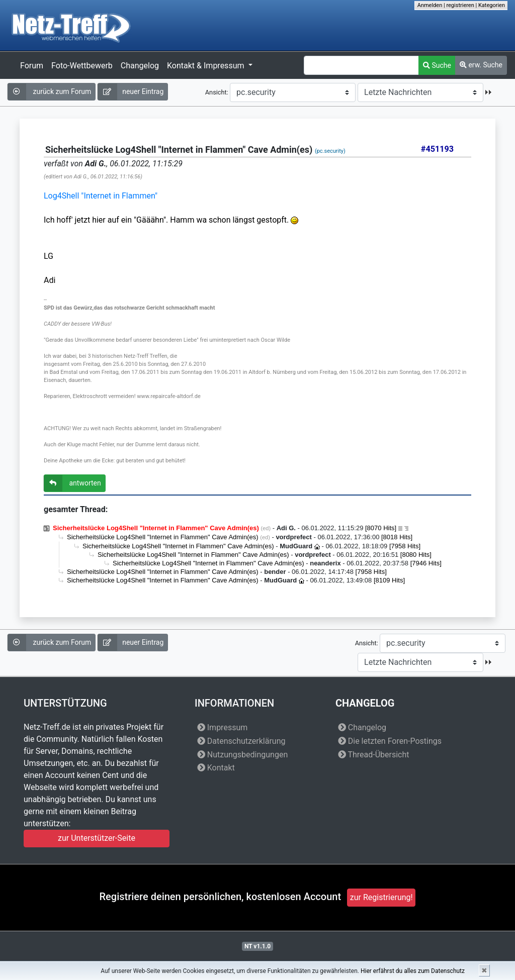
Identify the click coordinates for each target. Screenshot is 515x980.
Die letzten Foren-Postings (390, 741)
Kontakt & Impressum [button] (206, 66)
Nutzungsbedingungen (242, 755)
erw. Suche (481, 65)
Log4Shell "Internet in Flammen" (101, 196)
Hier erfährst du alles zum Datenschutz (413, 971)
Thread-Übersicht (374, 755)
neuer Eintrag (131, 92)
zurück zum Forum (49, 92)
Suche (437, 65)
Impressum (222, 727)
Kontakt (216, 768)
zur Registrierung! (381, 897)
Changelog (140, 66)
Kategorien (492, 5)
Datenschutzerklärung (241, 741)
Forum (32, 66)
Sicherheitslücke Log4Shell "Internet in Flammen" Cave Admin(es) (163, 537)
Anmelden (430, 5)
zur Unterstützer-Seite (97, 838)
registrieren (460, 5)
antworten (72, 483)
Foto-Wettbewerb (82, 66)
